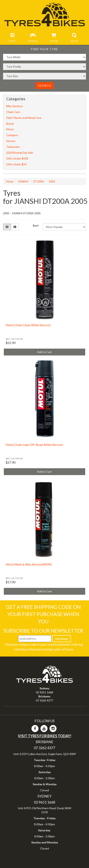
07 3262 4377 (44, 700)
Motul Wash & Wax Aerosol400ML (29, 564)
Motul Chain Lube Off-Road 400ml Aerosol (34, 445)
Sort (36, 225)
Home (10, 181)
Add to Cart (44, 352)
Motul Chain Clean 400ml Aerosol (28, 325)
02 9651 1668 (44, 692)
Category (12, 135)
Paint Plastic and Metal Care (24, 118)
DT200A (39, 181)
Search (44, 85)
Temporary (13, 147)
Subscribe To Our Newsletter (43, 631)
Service (11, 141)
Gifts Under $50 (16, 164)
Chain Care (13, 112)
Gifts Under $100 (17, 158)
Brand (10, 124)
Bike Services (15, 106)
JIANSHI (23, 181)
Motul (10, 129)
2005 (52, 181)
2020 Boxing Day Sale (20, 153)
